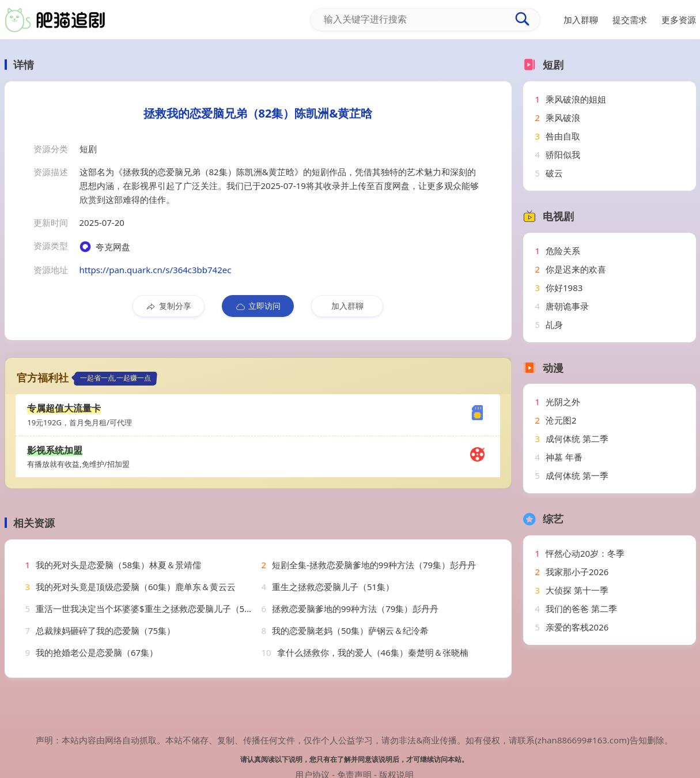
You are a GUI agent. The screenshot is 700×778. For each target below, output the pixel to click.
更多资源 (679, 20)
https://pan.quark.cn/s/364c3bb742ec (156, 270)
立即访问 (258, 306)
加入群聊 (347, 306)
